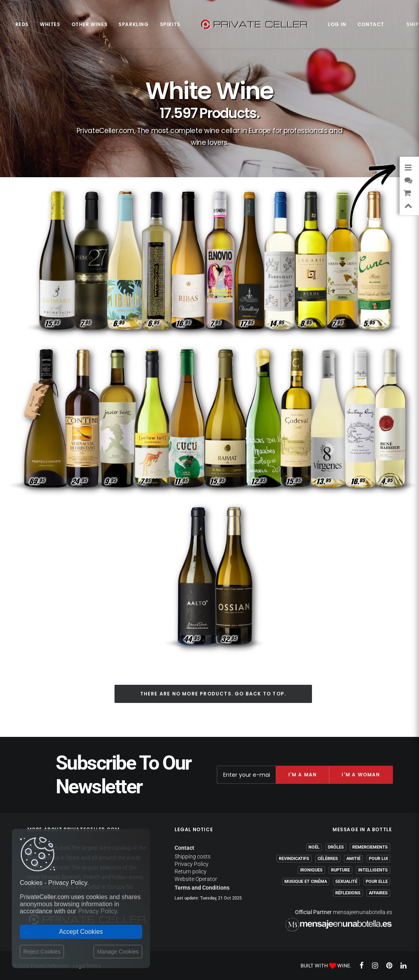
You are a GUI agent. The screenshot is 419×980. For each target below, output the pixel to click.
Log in (337, 24)
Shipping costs (193, 856)
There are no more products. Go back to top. (213, 694)
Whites (50, 24)
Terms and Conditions (202, 888)
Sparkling (133, 24)
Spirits (170, 24)
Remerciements (370, 847)
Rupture (340, 870)
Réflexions (348, 893)
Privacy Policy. (99, 911)
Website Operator (196, 879)
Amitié (353, 859)
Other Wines (90, 24)
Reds (22, 24)
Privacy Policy (192, 864)
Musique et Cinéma (306, 882)
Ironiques (311, 870)
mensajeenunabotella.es (363, 912)
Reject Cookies (42, 952)
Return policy (191, 871)
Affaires (378, 893)
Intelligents (373, 870)
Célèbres (328, 859)
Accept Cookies (81, 932)
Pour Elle (377, 882)
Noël (314, 847)
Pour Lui (378, 859)
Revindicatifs (294, 859)
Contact (371, 24)
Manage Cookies (118, 952)
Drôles (336, 847)
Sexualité (346, 882)
